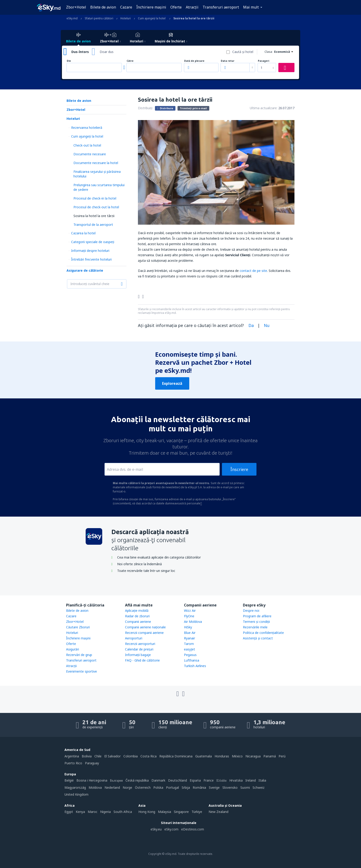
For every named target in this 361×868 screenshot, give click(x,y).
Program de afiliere (257, 616)
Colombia (131, 756)
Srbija (186, 787)
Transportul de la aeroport (93, 225)
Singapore (181, 812)
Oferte (176, 7)
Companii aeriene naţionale (145, 627)
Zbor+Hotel (76, 7)
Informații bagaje (138, 655)
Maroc (93, 812)
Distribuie (165, 108)
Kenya (80, 812)
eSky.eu (156, 829)
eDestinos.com (193, 829)
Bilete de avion (103, 7)
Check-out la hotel (87, 145)
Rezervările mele (255, 627)
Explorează (172, 383)
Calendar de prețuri (139, 649)
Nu (267, 325)
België (69, 780)
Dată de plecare (194, 61)
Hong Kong (147, 812)
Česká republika (137, 780)
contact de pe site (253, 271)
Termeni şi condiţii (256, 622)
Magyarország (75, 787)
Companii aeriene (138, 622)
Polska (158, 787)
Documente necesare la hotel (96, 163)
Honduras (222, 756)
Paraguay (92, 763)
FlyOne (189, 616)
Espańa (195, 780)
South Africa (123, 812)
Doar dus (107, 52)
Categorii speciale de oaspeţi (93, 242)
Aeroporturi (134, 638)
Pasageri (263, 61)
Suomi (245, 787)
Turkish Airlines (195, 666)
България (116, 780)
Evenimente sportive (82, 671)
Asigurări (73, 649)
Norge (127, 787)
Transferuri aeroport (221, 7)
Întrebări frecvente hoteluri (91, 259)
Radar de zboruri (137, 616)
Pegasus (190, 655)
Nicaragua (253, 756)
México (237, 756)
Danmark (158, 780)
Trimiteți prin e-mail (193, 108)
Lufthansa (192, 660)
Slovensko (230, 787)
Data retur (228, 61)
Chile (98, 756)
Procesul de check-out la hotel (96, 207)
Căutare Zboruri (78, 627)
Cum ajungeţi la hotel (87, 136)
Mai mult (251, 7)
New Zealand (218, 812)
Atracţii (192, 7)
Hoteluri (73, 119)
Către (130, 61)
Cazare (126, 7)
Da (251, 325)
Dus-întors (80, 52)
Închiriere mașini (151, 7)
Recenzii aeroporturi (140, 644)
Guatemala (204, 756)
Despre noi (251, 611)
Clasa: (269, 52)
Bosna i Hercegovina (92, 780)
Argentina (72, 756)
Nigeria (105, 812)
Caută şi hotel (243, 52)
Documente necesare (90, 154)
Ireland (251, 780)
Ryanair (189, 638)
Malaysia (164, 812)
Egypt (69, 812)
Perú (282, 756)
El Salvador (112, 756)
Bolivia (87, 756)
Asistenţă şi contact (258, 638)
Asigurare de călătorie (85, 270)
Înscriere (239, 469)
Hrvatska (236, 780)
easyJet (189, 649)
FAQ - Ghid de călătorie (142, 660)
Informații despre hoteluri (90, 251)
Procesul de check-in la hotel (95, 198)
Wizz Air (190, 611)
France (209, 780)
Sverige (214, 787)
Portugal (172, 787)
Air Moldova (193, 622)
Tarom (189, 644)
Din (69, 61)
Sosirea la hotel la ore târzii (94, 216)
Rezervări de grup (79, 655)
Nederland (112, 787)
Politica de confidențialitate (263, 633)
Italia (262, 780)
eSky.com (171, 829)
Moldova (95, 787)
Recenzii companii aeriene (144, 633)
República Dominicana (176, 756)
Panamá (270, 756)
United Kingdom (76, 794)
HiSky (188, 627)
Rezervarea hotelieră (87, 128)
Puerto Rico (73, 763)
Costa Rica (148, 756)
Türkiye (197, 812)
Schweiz (259, 787)
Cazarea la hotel (83, 233)
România (199, 787)
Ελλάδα (221, 780)
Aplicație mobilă (137, 611)
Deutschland (178, 780)
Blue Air (190, 633)
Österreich (143, 787)
